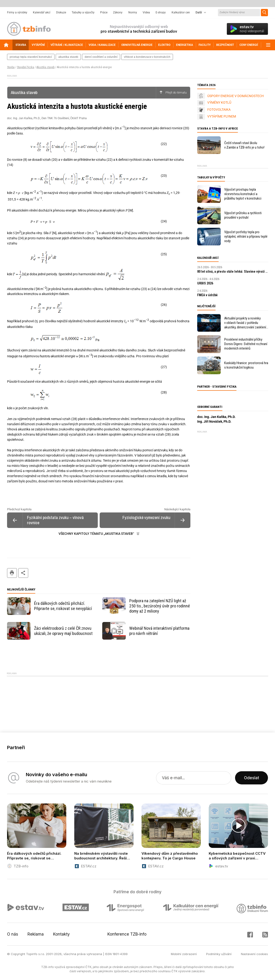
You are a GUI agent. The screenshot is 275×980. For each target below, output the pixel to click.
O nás (13, 934)
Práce (104, 12)
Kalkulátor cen (181, 12)
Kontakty (61, 934)
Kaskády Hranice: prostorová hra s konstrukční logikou (246, 365)
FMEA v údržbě (207, 295)
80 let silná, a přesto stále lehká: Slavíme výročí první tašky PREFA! (233, 272)
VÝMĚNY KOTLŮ (219, 102)
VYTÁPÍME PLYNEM (222, 116)
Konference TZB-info (127, 934)
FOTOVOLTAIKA (219, 110)
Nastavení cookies (254, 954)
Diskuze (61, 12)
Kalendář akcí (42, 12)
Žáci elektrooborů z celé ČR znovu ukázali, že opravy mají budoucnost (63, 631)
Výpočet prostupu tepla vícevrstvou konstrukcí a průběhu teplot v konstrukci (243, 194)
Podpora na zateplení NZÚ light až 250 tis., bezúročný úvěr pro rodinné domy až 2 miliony (160, 606)
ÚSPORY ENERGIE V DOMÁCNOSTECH (236, 96)
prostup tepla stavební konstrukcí (31, 57)
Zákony (118, 12)
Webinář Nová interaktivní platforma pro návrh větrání (159, 631)
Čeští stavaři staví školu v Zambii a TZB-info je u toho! (244, 145)
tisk (12, 573)
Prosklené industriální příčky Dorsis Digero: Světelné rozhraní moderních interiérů (246, 344)
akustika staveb (68, 57)
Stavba (11, 67)
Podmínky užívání (219, 954)
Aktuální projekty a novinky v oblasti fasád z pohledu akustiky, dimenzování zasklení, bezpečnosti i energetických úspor (246, 323)
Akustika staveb (45, 67)
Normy (133, 12)
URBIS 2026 (205, 283)
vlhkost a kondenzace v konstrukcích (147, 57)
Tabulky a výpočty (83, 12)
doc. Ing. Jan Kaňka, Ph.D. (216, 417)
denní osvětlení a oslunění (101, 57)
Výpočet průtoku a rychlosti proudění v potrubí (243, 215)
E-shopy (161, 12)
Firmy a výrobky (17, 12)
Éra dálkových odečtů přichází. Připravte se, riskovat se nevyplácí (63, 606)
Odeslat (251, 778)
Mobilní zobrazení (184, 954)
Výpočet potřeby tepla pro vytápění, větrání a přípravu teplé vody (246, 236)
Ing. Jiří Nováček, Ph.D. (214, 421)
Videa (146, 12)
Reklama (36, 934)
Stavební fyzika (26, 67)
